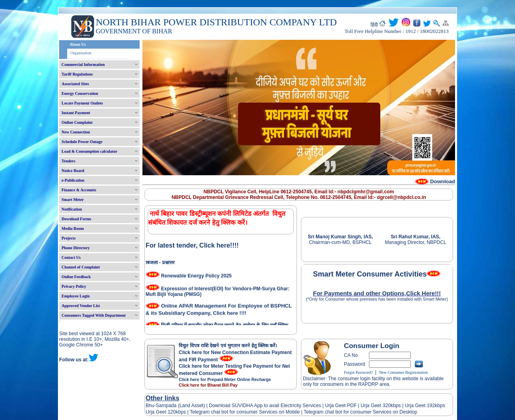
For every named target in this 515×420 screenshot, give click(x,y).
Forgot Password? (358, 372)
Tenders (68, 161)
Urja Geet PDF (341, 406)
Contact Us (71, 257)
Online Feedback (76, 277)
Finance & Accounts (79, 190)
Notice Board (73, 171)
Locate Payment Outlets (82, 103)
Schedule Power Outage (82, 142)
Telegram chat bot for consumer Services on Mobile (245, 412)
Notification (72, 209)
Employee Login (76, 296)
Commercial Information (83, 65)
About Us (78, 44)
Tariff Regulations (77, 74)
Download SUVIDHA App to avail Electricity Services (265, 406)
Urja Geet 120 (161, 412)
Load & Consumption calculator (90, 151)
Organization (81, 53)
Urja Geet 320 (376, 406)
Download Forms (76, 219)
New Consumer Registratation (403, 372)
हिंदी (374, 25)
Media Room (73, 228)
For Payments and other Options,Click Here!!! (377, 293)
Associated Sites (75, 84)
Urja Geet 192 (419, 406)
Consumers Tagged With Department (94, 315)
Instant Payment (76, 113)
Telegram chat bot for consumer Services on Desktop (360, 412)
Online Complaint (77, 122)
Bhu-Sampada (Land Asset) (175, 406)
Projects (69, 238)
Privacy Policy (74, 286)
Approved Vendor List (81, 306)
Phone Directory (76, 248)
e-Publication (73, 180)
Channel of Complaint (81, 267)
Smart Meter (73, 200)
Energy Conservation (80, 93)
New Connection (76, 132)
